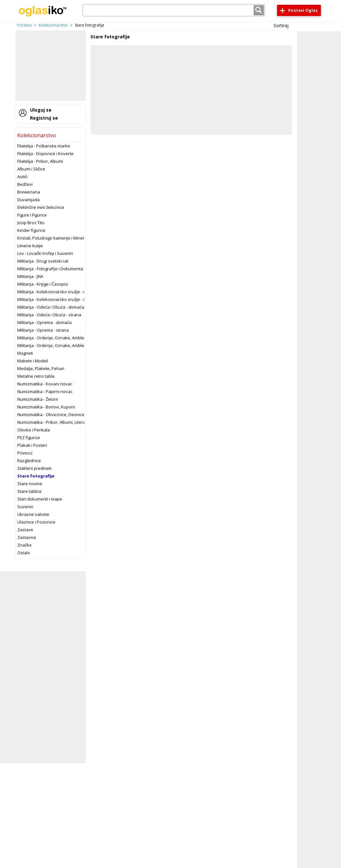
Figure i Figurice (32, 215)
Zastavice (27, 537)
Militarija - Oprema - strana (43, 330)
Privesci (25, 453)
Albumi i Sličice (31, 169)
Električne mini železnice (41, 207)
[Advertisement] (51, 66)
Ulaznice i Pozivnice (36, 522)
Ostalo (24, 553)
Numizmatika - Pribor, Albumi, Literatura (55, 422)
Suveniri (25, 507)
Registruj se (44, 118)
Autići (22, 177)
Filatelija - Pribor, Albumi (40, 161)
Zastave (25, 530)
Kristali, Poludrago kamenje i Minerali (53, 238)
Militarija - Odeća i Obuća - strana (49, 315)
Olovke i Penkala (34, 430)
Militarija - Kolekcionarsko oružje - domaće (58, 292)
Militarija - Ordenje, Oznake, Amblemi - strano (61, 345)
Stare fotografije (36, 476)
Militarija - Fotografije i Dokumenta (50, 269)
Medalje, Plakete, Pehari (41, 368)
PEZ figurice (29, 438)
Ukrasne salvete (33, 514)
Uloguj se (41, 110)
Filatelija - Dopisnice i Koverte (45, 154)
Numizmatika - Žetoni (38, 399)
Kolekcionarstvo (53, 25)
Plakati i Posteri (32, 445)
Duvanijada (28, 200)
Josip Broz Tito (31, 223)
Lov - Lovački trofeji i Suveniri (45, 253)
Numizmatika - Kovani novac (45, 384)
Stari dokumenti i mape (40, 499)
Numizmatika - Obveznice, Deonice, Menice (59, 414)
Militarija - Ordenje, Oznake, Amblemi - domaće (62, 338)
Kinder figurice (31, 230)
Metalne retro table (36, 376)
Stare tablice (29, 491)
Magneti (25, 353)
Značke (24, 545)
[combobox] (174, 10)
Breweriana (29, 192)
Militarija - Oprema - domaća (44, 322)
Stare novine (30, 484)
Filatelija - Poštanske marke (44, 146)
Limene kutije (30, 246)
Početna (24, 25)
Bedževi (25, 184)
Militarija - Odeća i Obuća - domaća (51, 307)
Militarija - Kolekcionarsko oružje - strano (57, 299)
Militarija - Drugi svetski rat (43, 261)
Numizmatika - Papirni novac (45, 391)
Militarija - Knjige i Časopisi (43, 284)
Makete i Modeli (33, 361)
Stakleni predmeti (34, 468)
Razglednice (29, 461)
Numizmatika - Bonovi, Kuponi (46, 407)
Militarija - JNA (30, 276)
